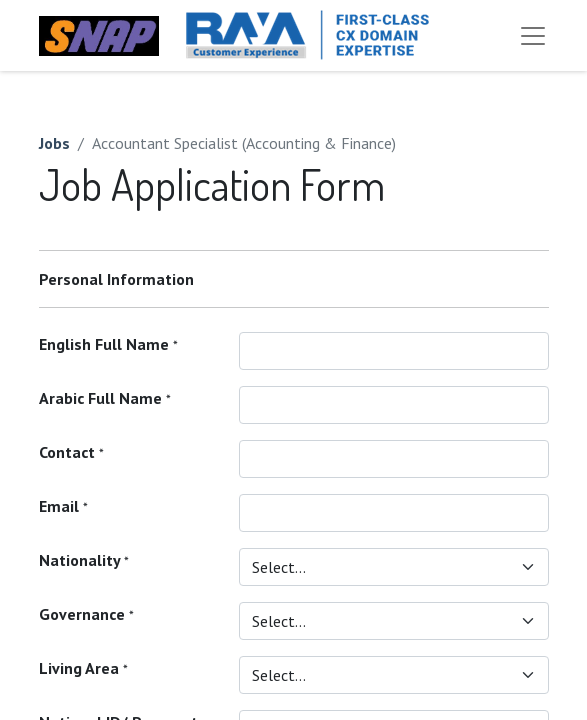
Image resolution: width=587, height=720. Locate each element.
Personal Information (116, 279)
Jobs (54, 143)
